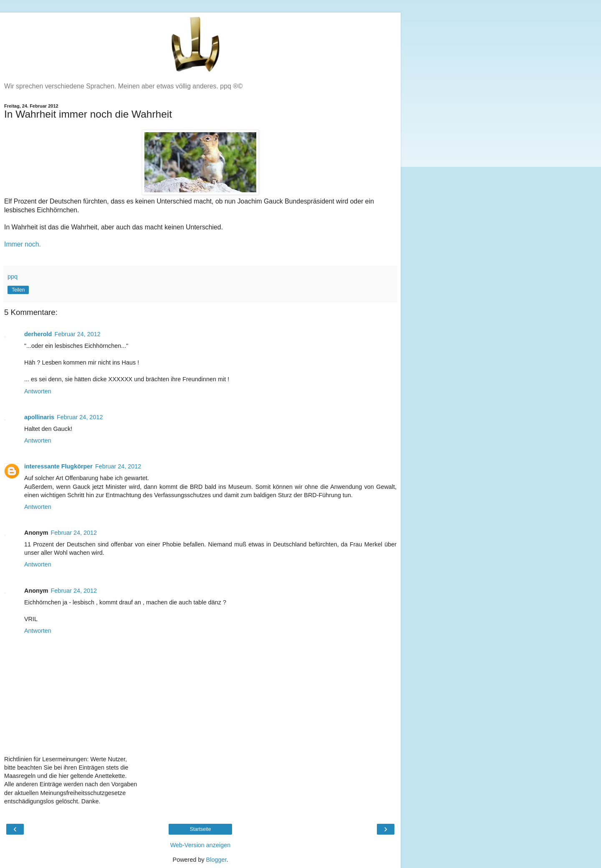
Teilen (18, 290)
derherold (38, 334)
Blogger (216, 860)
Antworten (38, 391)
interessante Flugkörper (58, 466)
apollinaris (39, 417)
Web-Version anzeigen (201, 845)
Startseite (201, 829)
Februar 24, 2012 (77, 334)
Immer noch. (23, 244)
